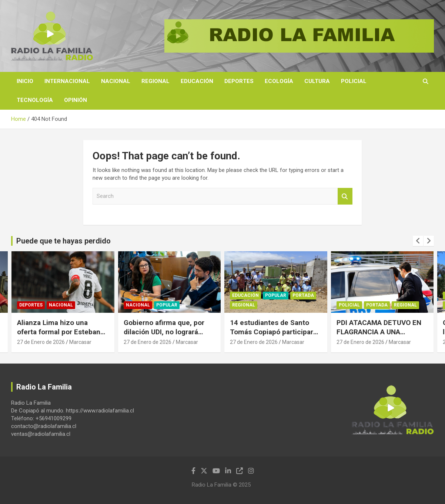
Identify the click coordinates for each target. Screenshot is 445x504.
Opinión (76, 100)
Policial (354, 81)
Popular (167, 305)
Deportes (239, 81)
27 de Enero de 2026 (41, 342)
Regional (155, 81)
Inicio (25, 81)
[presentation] (418, 241)
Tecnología (35, 100)
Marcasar (80, 342)
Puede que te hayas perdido (63, 241)
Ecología (279, 81)
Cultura (317, 81)
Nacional (116, 81)
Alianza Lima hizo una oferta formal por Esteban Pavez (59, 332)
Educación (197, 81)
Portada (303, 296)
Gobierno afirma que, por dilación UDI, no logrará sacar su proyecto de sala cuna (165, 336)
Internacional (67, 81)
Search (345, 196)
